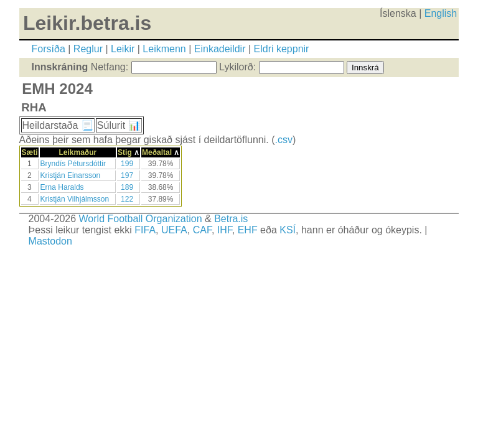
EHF (248, 230)
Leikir (123, 49)
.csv (283, 140)
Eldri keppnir (282, 49)
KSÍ (288, 230)
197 (127, 175)
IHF (225, 230)
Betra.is (231, 219)
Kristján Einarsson (71, 175)
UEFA (174, 230)
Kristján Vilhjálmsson (75, 199)
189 (127, 187)
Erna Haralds (62, 187)
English (441, 13)
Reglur (88, 49)
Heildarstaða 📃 (58, 125)
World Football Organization (141, 219)
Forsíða (49, 49)
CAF (202, 230)
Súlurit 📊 (119, 125)
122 (127, 199)
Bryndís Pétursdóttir (73, 164)
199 (127, 164)
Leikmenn (164, 49)
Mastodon (50, 241)
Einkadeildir (220, 49)
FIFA (145, 230)
